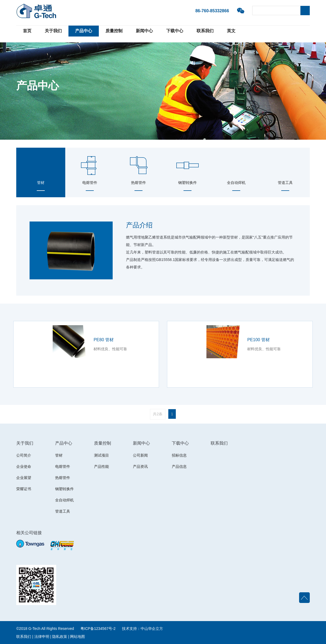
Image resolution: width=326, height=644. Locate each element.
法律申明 (42, 637)
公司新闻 (140, 455)
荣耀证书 (24, 489)
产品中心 (84, 31)
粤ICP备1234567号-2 (98, 629)
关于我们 (53, 31)
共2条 (158, 414)
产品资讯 (140, 466)
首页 (27, 31)
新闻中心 (144, 31)
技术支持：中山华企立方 (142, 629)
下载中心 (175, 31)
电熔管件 (63, 466)
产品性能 (101, 466)
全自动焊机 (64, 500)
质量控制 (114, 31)
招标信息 (179, 455)
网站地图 (78, 637)
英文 (231, 31)
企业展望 (24, 478)
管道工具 (63, 511)
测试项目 (101, 455)
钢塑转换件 (64, 489)
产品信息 (179, 466)
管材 (59, 455)
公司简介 (24, 455)
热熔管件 (63, 478)
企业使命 (24, 466)
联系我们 (205, 31)
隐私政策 (60, 637)
